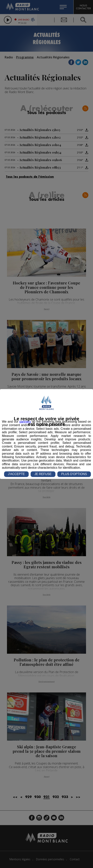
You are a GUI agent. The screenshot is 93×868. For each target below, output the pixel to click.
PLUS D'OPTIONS (74, 474)
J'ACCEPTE (16, 474)
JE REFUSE (43, 474)
